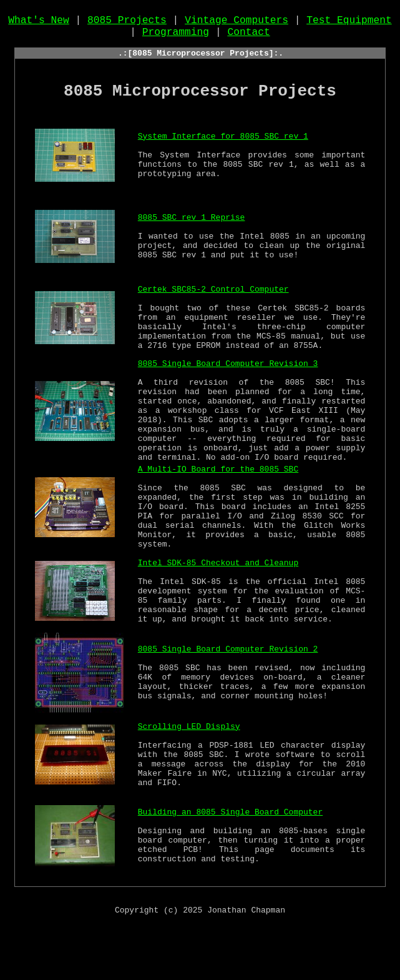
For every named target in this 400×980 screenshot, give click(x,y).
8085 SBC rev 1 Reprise (192, 229)
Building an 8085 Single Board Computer (230, 860)
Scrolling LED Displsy (189, 773)
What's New (39, 23)
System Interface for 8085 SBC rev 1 (223, 147)
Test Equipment (349, 23)
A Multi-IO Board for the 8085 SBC (218, 506)
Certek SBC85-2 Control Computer (213, 299)
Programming (176, 37)
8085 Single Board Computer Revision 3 (228, 380)
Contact (248, 37)
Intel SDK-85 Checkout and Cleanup (218, 610)
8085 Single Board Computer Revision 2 (228, 697)
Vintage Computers (237, 23)
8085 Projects (127, 23)
